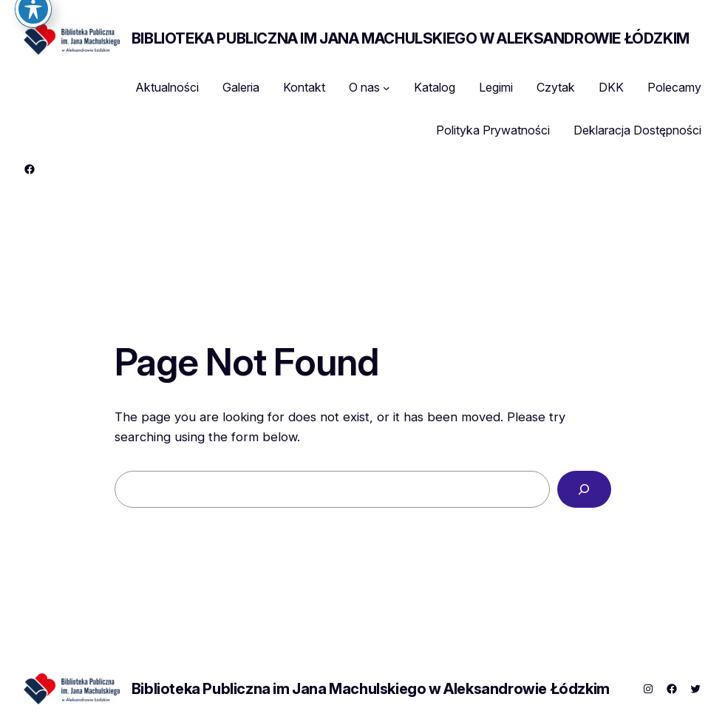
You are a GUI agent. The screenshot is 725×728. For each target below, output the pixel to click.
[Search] (584, 489)
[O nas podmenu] (387, 88)
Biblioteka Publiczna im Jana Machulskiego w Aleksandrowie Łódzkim (411, 38)
